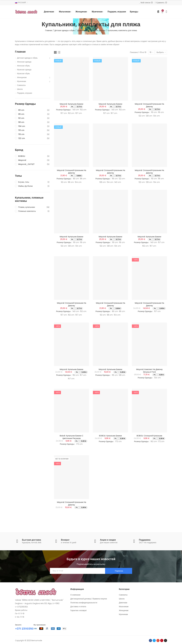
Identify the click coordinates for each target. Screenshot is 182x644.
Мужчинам (22, 81)
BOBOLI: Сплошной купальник (149, 436)
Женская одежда (24, 62)
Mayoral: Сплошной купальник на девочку (149, 105)
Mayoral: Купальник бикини (71, 104)
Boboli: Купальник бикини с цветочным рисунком (71, 437)
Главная (20, 52)
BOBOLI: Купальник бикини (110, 436)
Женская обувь (24, 66)
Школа (20, 89)
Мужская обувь (24, 74)
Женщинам (22, 77)
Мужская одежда (24, 70)
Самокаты (21, 85)
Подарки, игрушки (25, 93)
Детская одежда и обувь (27, 58)
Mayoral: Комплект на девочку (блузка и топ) (149, 371)
